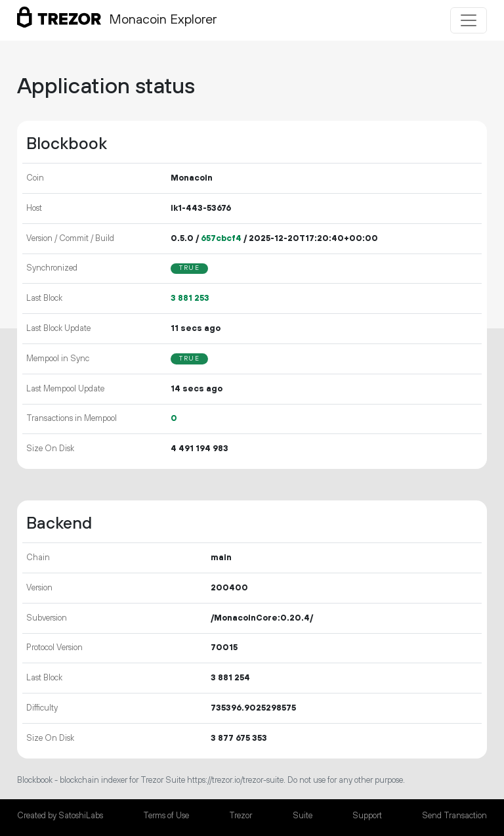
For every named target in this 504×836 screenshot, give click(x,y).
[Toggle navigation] (469, 20)
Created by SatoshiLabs (60, 816)
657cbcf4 (221, 238)
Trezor (241, 816)
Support (367, 816)
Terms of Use (166, 816)
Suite (303, 816)
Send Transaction (454, 816)
